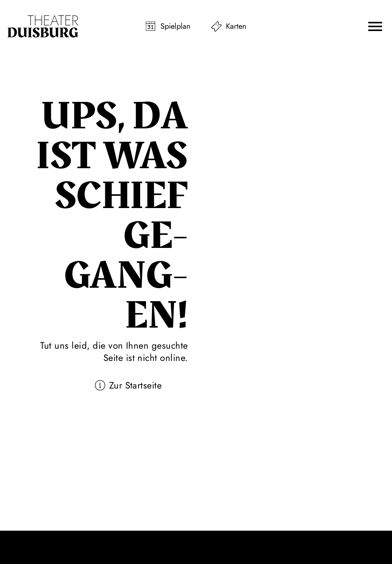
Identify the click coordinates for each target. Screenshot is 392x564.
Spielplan (176, 26)
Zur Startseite (136, 385)
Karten (236, 26)
